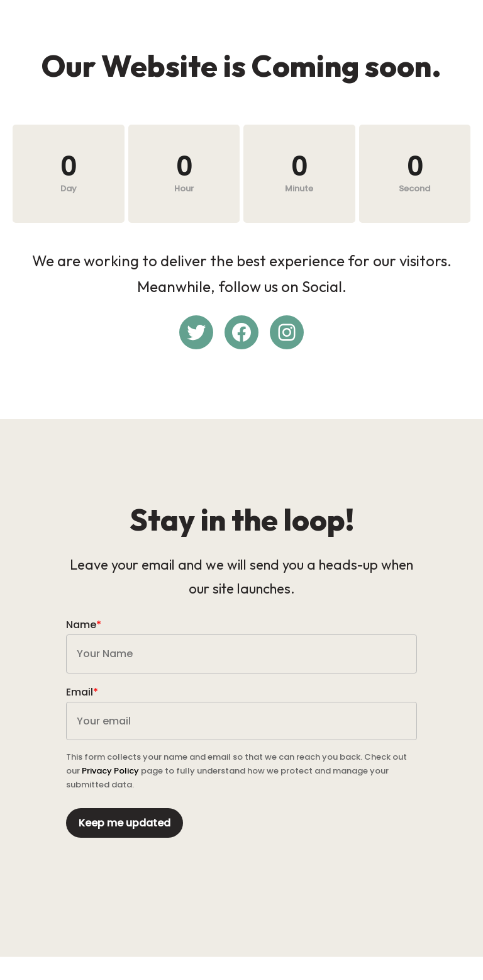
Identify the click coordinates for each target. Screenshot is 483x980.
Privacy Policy (112, 786)
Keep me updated (126, 838)
